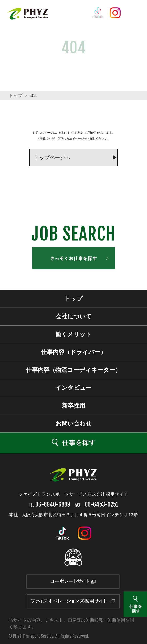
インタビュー (73, 388)
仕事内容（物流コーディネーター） (73, 370)
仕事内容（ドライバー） (74, 352)
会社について (74, 316)
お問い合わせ (74, 424)
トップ (16, 95)
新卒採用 (74, 406)
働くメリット (73, 334)
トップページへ (52, 157)
